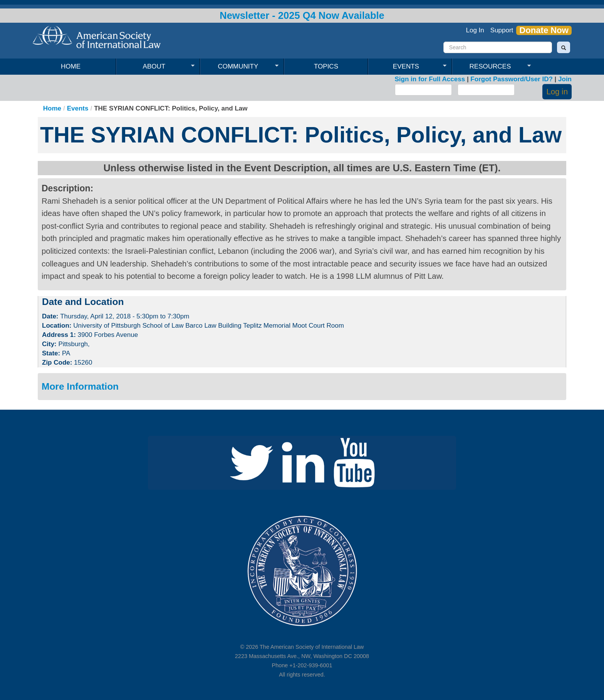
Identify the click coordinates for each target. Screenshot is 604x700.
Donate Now (544, 30)
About (155, 67)
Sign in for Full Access (430, 79)
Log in (557, 92)
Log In (475, 30)
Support (502, 30)
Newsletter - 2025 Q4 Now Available (302, 15)
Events (407, 67)
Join (565, 79)
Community (239, 67)
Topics (326, 66)
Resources (492, 67)
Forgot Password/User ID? (511, 79)
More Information (80, 386)
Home (71, 66)
